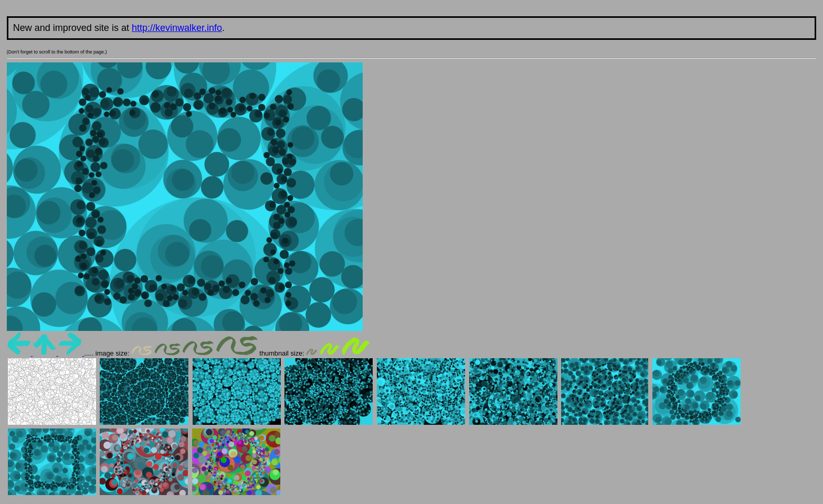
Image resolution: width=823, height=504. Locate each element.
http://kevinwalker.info (177, 28)
